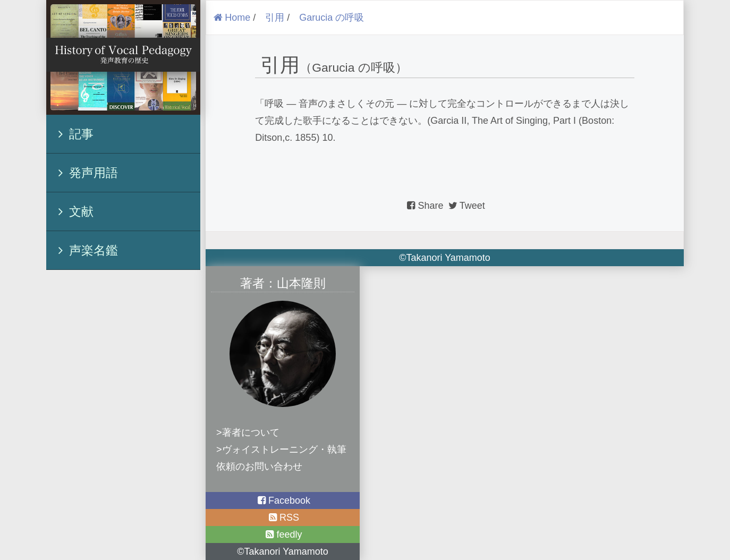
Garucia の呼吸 (332, 18)
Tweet (466, 206)
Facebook (283, 500)
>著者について (248, 432)
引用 (275, 18)
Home (231, 18)
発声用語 (85, 173)
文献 (73, 211)
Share (425, 206)
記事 (73, 134)
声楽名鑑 (85, 250)
